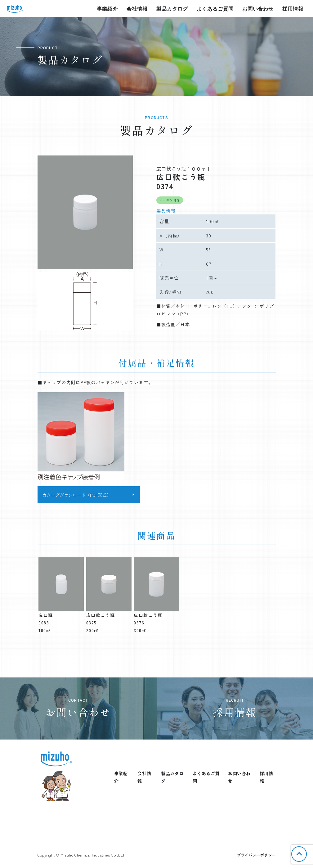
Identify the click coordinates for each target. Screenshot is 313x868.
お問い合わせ (258, 9)
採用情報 (293, 9)
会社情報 (137, 9)
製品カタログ (172, 9)
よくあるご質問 (215, 9)
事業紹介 (107, 9)
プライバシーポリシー (256, 855)
